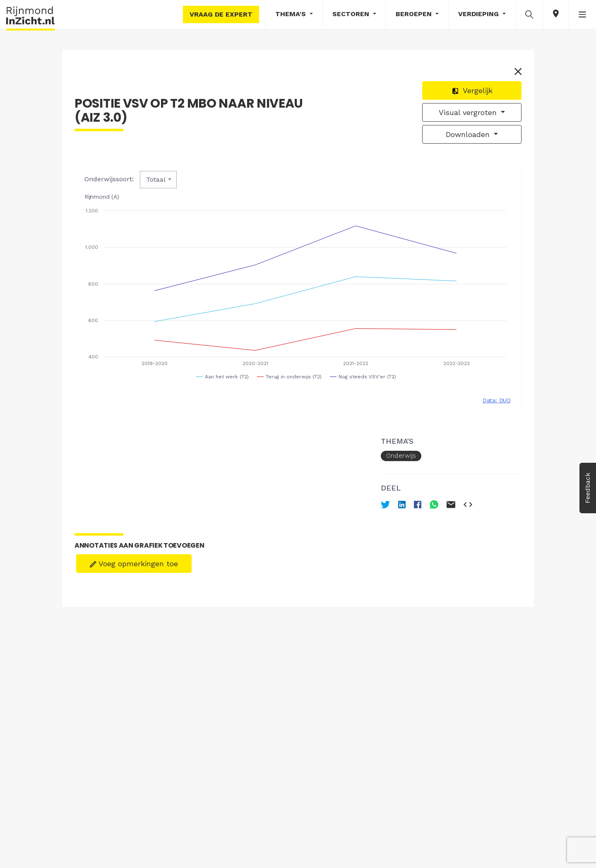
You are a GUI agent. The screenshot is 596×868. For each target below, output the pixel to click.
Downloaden (469, 134)
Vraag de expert (221, 14)
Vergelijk (472, 90)
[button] (529, 14)
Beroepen (415, 14)
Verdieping (479, 14)
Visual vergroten (469, 112)
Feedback (588, 488)
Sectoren (352, 14)
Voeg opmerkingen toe (134, 564)
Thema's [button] (292, 14)
